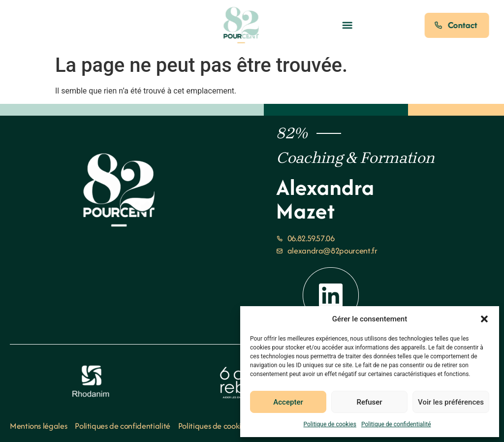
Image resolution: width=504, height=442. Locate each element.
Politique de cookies (330, 424)
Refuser (369, 402)
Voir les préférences (451, 402)
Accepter (288, 402)
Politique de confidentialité (396, 424)
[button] (484, 319)
